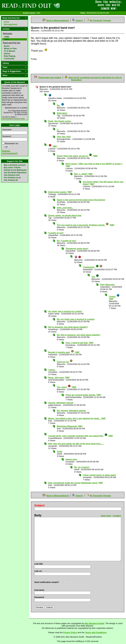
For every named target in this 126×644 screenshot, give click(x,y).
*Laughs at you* (56, 233)
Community (9, 59)
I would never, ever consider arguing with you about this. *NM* (81, 436)
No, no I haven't (82, 467)
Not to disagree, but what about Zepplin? (68, 327)
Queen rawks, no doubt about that (65, 215)
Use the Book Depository (15, 173)
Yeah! (60, 451)
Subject (39, 505)
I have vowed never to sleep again (99, 475)
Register (6, 151)
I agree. (52, 370)
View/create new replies (50, 78)
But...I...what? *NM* (83, 174)
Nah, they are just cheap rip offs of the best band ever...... (76, 444)
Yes (95, 277)
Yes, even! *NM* (67, 387)
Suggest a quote (19, 118)
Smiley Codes (106, 516)
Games (7, 54)
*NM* (53, 146)
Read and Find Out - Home (47, 5)
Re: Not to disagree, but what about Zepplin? (79, 335)
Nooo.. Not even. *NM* (59, 377)
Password (7, 136)
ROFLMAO (62, 113)
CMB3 (7, 39)
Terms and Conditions (96, 632)
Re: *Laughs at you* (67, 241)
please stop (71, 459)
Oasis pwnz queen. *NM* (60, 192)
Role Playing (10, 56)
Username (7, 130)
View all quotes (7, 118)
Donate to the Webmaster (15, 170)
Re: (60, 105)
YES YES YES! (64, 137)
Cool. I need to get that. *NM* (80, 343)
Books (7, 46)
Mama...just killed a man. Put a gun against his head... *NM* (77, 418)
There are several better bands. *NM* (83, 395)
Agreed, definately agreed (61, 403)
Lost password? (10, 153)
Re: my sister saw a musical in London (76, 319)
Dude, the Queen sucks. (60, 121)
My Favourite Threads (100, 20)
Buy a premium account (15, 165)
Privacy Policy (70, 632)
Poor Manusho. (108, 285)
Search (79, 20)
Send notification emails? (47, 582)
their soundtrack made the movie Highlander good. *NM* (76, 483)
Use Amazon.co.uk (12, 178)
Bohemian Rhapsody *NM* (70, 426)
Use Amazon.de (11, 180)
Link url (38, 571)
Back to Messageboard (57, 20)
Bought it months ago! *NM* (64, 352)
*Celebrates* (93, 267)
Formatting (117, 516)
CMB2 (7, 37)
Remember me (11, 143)
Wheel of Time (10, 49)
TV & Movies (10, 51)
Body (38, 515)
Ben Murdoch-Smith (94, 623)
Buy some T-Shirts (12, 168)
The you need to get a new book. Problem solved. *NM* (86, 225)
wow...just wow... (65, 208)
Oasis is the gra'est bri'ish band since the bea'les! (81, 200)
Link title (39, 564)
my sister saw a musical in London (65, 311)
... (58, 129)
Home (7, 22)
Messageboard (11, 24)
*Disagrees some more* (77, 248)
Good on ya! (65, 362)
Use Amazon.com (12, 175)
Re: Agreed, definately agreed (71, 411)
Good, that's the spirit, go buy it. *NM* (77, 156)
